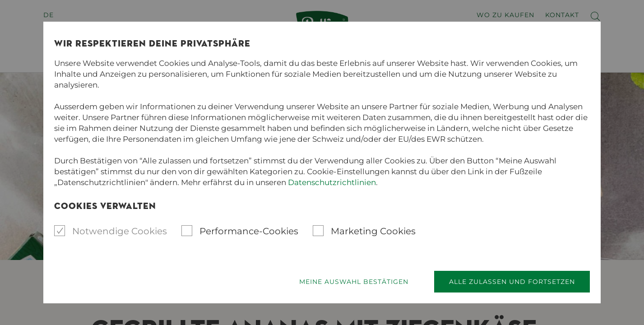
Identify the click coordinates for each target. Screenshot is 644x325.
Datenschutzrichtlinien (332, 182)
